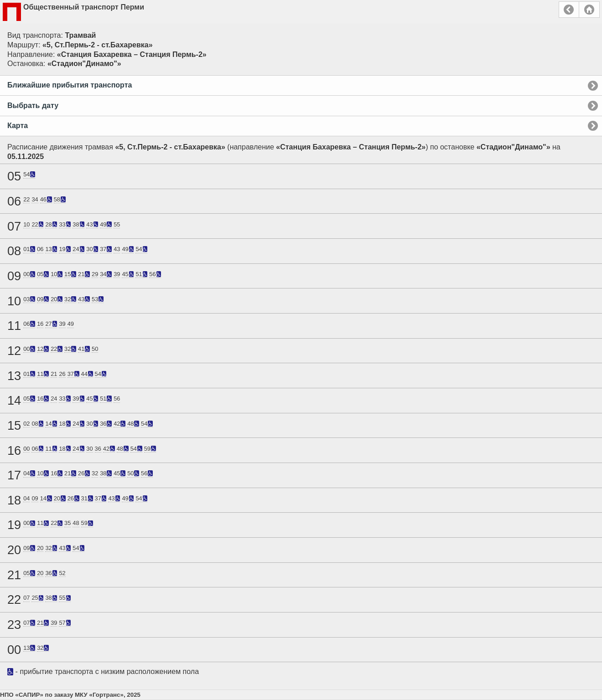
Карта (18, 126)
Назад (569, 10)
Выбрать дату (33, 106)
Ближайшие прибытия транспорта (70, 85)
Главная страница (589, 10)
